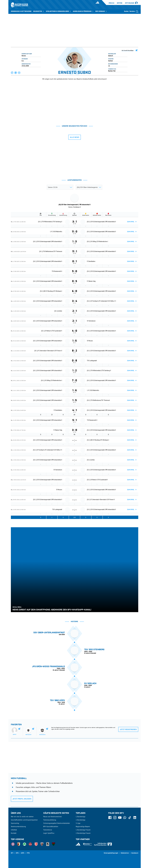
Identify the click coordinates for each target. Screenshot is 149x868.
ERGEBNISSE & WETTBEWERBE (21, 11)
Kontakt (14, 833)
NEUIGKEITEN (39, 11)
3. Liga (78, 823)
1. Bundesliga (81, 817)
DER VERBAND (101, 11)
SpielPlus (111, 3)
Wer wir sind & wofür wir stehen (22, 817)
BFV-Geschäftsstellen (51, 826)
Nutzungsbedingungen (111, 853)
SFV (12, 853)
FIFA (28, 853)
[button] (12, 73)
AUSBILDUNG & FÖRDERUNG (83, 11)
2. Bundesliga (81, 820)
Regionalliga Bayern (83, 826)
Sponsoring (15, 823)
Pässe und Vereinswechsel (52, 817)
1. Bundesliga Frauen (83, 830)
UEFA (23, 853)
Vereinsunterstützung (18, 826)
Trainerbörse (48, 830)
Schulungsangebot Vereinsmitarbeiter (57, 823)
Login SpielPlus (49, 833)
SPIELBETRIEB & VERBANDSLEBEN (59, 11)
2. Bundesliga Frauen (83, 833)
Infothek (120, 3)
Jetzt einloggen (130, 3)
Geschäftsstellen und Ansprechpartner (24, 820)
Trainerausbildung (50, 820)
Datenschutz (125, 853)
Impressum (135, 853)
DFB (17, 853)
